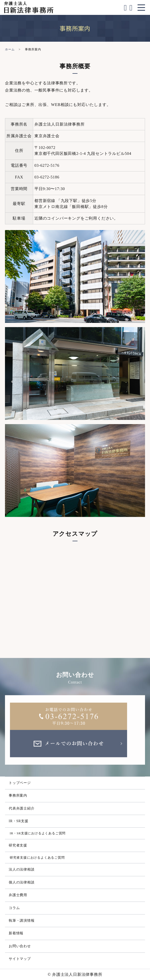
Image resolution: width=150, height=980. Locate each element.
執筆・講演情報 (22, 921)
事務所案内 (18, 795)
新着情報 (16, 933)
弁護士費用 (18, 895)
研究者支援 (18, 845)
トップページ (20, 783)
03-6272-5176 (47, 165)
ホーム (10, 49)
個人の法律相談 (22, 882)
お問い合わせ (20, 946)
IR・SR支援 (19, 821)
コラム (14, 908)
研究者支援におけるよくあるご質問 (37, 858)
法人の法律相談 (22, 869)
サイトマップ (20, 959)
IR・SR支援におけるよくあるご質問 (38, 833)
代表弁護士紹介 (22, 808)
